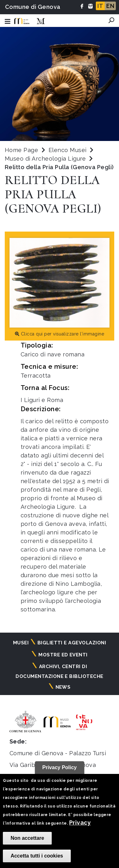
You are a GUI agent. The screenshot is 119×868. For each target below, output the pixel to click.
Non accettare (27, 838)
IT (100, 6)
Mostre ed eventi (63, 655)
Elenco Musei (68, 150)
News (63, 687)
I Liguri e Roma (42, 400)
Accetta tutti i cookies (37, 856)
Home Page (21, 150)
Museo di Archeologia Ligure (46, 159)
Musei (21, 643)
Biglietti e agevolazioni (72, 643)
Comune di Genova (33, 7)
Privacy (80, 823)
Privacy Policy (60, 767)
